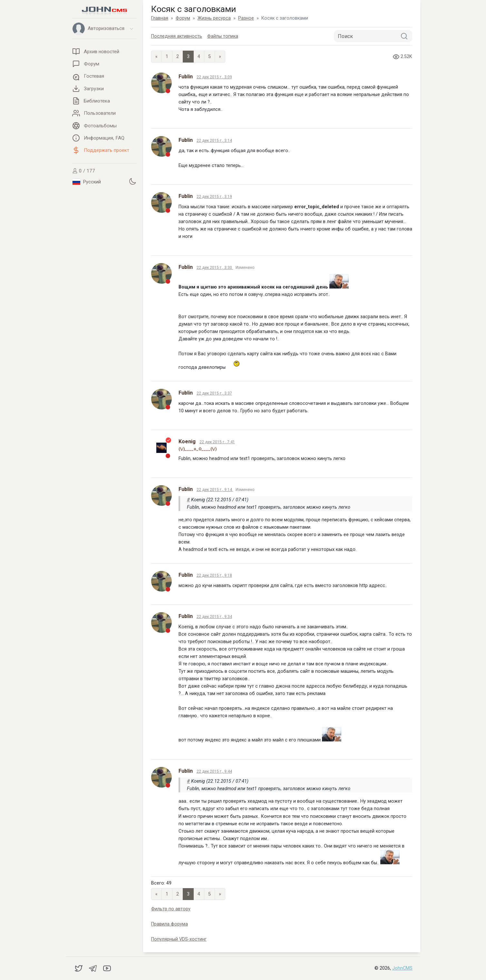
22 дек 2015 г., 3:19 (214, 197)
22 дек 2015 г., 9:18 (214, 575)
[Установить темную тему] (132, 181)
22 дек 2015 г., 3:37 (214, 393)
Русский (87, 182)
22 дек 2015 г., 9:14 (215, 490)
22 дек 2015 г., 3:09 (214, 77)
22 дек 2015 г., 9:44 (214, 771)
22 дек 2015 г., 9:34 (214, 617)
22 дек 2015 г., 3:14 (214, 141)
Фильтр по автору (171, 909)
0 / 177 (84, 171)
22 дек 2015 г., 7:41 (217, 442)
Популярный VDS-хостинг (179, 939)
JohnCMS (402, 968)
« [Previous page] (156, 57)
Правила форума (170, 924)
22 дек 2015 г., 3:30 (215, 268)
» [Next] (220, 57)
